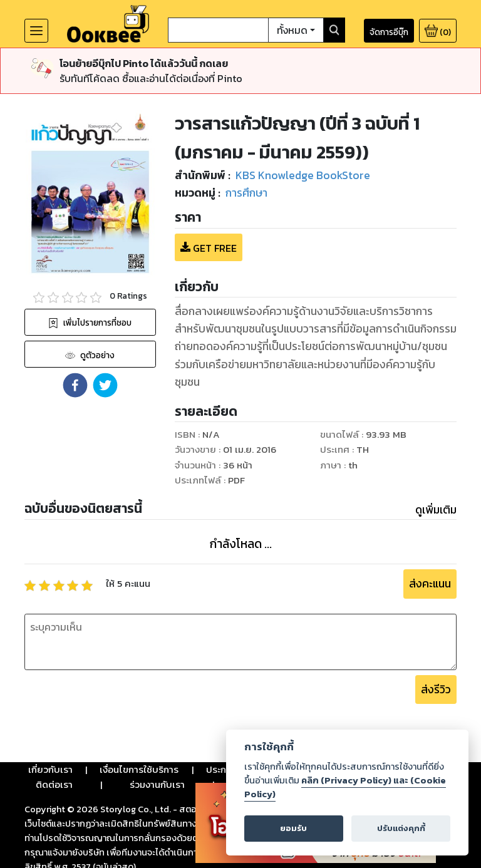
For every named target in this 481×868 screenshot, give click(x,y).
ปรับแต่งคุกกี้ (401, 828)
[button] (75, 385)
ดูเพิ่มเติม (436, 510)
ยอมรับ (293, 828)
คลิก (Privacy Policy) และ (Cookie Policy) (345, 787)
